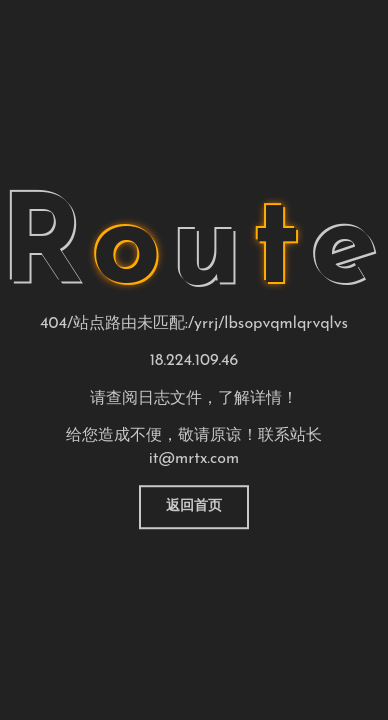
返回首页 (194, 506)
